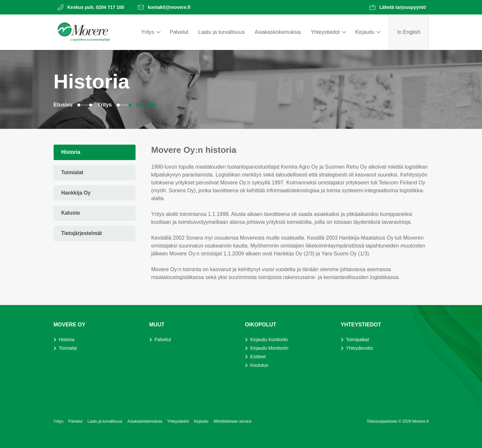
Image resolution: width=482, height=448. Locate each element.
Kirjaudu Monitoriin (269, 348)
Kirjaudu (365, 32)
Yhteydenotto (360, 348)
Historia (146, 105)
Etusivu (63, 105)
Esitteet (258, 357)
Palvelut (179, 32)
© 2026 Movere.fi (414, 421)
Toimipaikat (358, 340)
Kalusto (71, 214)
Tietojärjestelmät (82, 235)
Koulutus (259, 365)
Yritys (148, 32)
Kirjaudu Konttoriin (269, 340)
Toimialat (73, 173)
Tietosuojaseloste (383, 421)
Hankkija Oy (77, 194)
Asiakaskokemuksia (278, 32)
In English (409, 32)
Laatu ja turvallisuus (222, 32)
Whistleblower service (233, 421)
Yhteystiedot (325, 32)
